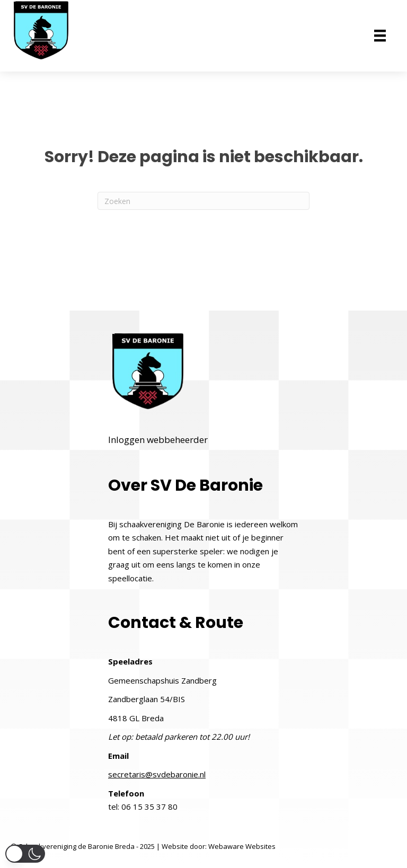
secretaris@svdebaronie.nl (157, 774)
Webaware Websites (242, 846)
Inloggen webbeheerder (158, 440)
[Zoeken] (203, 201)
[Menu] (380, 36)
